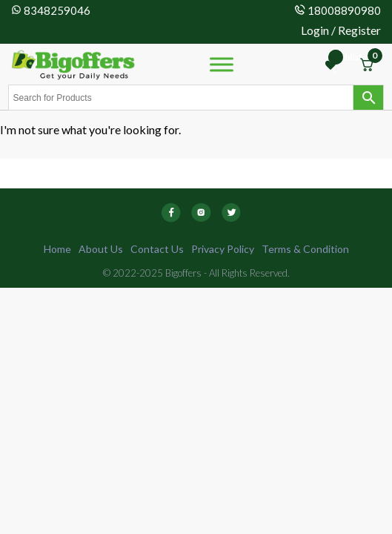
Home (57, 249)
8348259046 (57, 10)
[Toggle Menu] (222, 64)
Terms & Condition (305, 249)
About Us (101, 249)
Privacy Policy (223, 249)
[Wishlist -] (332, 65)
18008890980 (344, 10)
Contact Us (157, 249)
